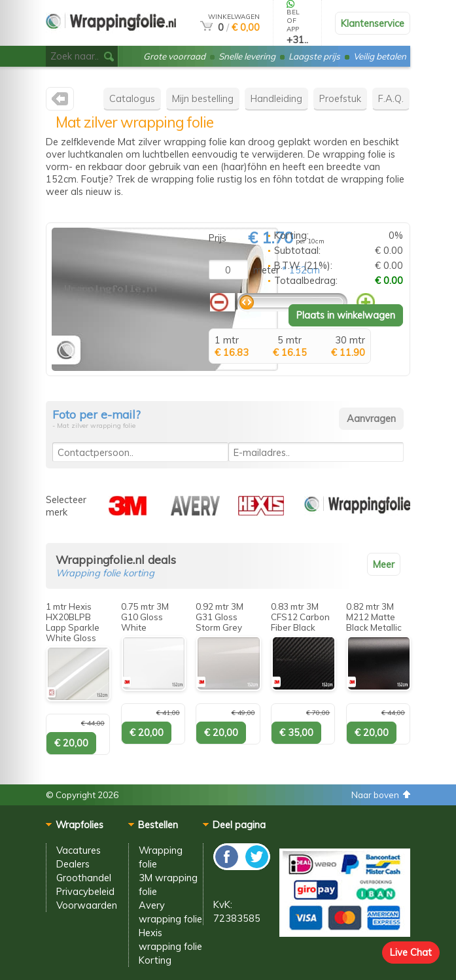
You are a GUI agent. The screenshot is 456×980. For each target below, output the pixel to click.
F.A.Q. (391, 98)
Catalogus (132, 98)
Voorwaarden (87, 905)
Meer (384, 564)
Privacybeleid (85, 891)
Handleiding (276, 98)
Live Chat (411, 952)
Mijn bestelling (203, 98)
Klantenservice (373, 23)
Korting (155, 960)
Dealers (73, 864)
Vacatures (79, 850)
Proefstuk (340, 98)
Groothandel (84, 878)
